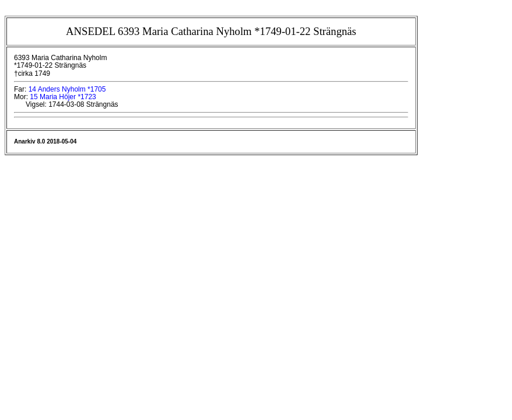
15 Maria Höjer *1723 (63, 97)
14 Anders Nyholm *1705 (67, 89)
